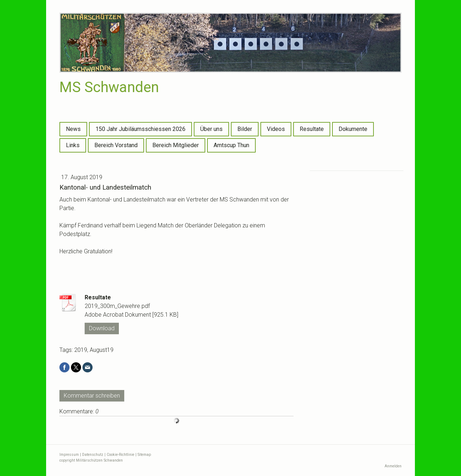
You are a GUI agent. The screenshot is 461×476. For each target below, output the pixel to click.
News (73, 129)
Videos (276, 129)
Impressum (69, 455)
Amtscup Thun (231, 145)
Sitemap (144, 455)
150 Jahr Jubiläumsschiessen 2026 (140, 129)
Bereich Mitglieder (176, 145)
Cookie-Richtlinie (120, 455)
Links (73, 145)
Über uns (211, 129)
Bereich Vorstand (116, 145)
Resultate (312, 129)
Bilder (245, 129)
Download (102, 328)
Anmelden (393, 466)
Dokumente (353, 129)
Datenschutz (93, 455)
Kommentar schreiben (92, 396)
